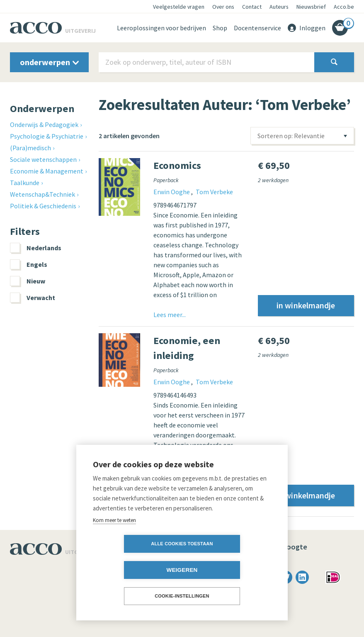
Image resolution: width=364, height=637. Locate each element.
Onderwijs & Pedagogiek (44, 124)
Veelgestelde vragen (179, 7)
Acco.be (344, 7)
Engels (29, 264)
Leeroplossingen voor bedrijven (161, 28)
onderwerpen (49, 62)
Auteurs (279, 7)
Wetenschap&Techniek (42, 194)
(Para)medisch (30, 148)
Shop (220, 28)
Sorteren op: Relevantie (291, 136)
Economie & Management (47, 171)
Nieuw (28, 281)
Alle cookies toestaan (134, 570)
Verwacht (33, 298)
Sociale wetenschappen (43, 159)
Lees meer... (170, 315)
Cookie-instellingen (182, 596)
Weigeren (229, 570)
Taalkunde (25, 183)
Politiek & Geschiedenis (43, 206)
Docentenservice (257, 28)
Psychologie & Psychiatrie (47, 136)
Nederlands (36, 248)
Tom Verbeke (214, 192)
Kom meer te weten (114, 546)
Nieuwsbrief (311, 7)
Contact (252, 7)
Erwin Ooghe (172, 192)
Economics (177, 165)
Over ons (223, 7)
